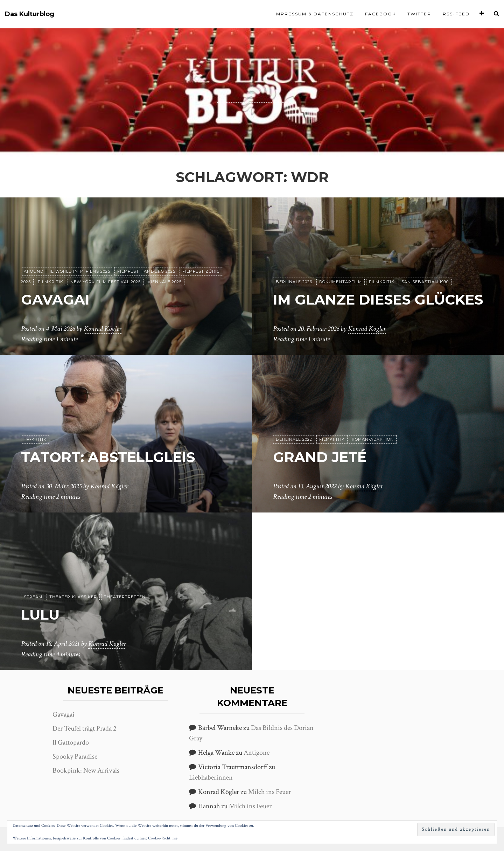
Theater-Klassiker (73, 597)
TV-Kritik (35, 439)
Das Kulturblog (30, 14)
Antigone (257, 753)
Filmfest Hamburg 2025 (146, 271)
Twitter (419, 14)
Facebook (380, 14)
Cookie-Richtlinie (163, 838)
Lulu (40, 615)
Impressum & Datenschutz (314, 14)
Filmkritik (51, 282)
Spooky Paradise (75, 756)
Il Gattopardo (71, 742)
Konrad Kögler (103, 329)
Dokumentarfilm (341, 282)
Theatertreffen (125, 597)
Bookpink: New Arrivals (86, 770)
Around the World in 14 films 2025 (67, 271)
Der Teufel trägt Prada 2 (84, 728)
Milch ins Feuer (269, 792)
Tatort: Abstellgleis (108, 457)
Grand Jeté (320, 457)
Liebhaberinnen (211, 777)
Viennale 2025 (165, 282)
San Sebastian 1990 (425, 282)
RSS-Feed (456, 14)
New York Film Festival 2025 (106, 282)
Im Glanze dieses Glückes (378, 299)
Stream (33, 597)
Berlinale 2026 (294, 282)
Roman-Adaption (373, 439)
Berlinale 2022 (294, 439)
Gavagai (55, 299)
